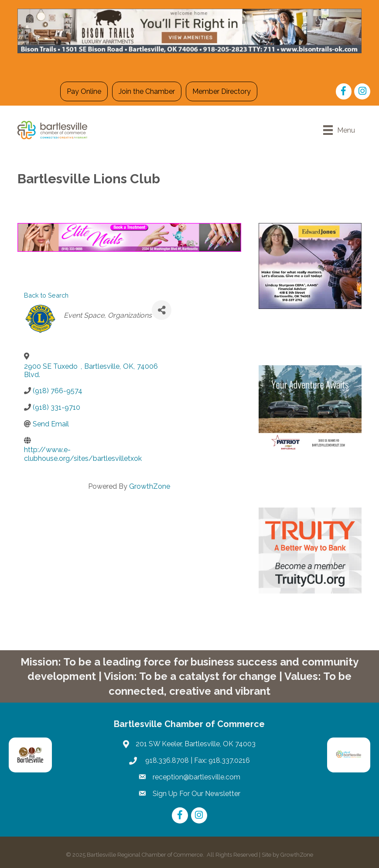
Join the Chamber (147, 91)
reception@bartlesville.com (196, 777)
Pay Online (84, 91)
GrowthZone (150, 486)
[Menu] (339, 130)
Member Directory (222, 91)
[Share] (162, 310)
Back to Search (46, 295)
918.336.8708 (166, 760)
